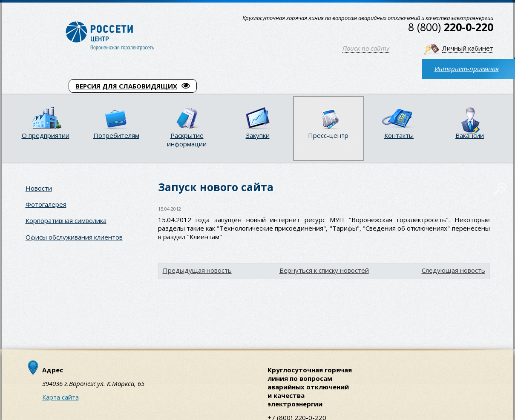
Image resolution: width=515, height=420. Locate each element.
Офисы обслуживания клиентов (74, 237)
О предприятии (46, 135)
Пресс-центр (328, 135)
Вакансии (470, 135)
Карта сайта (60, 397)
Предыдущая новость (197, 270)
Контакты (399, 135)
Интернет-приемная (467, 69)
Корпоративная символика (66, 220)
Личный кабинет (468, 48)
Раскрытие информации (187, 140)
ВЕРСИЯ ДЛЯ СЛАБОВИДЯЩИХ (133, 86)
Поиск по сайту (366, 48)
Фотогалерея (46, 204)
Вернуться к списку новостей (324, 270)
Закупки (258, 135)
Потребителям (116, 135)
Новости (39, 188)
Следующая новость (453, 270)
